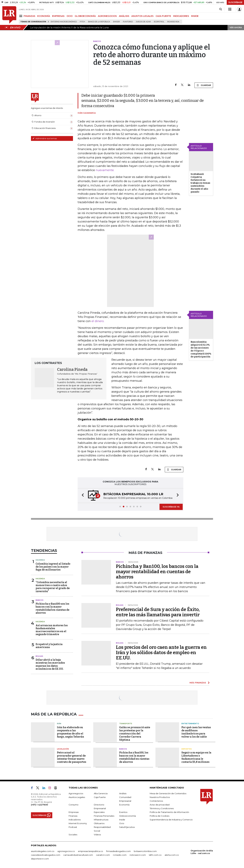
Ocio (122, 823)
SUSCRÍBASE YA (171, 507)
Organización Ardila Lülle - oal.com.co (202, 852)
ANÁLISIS (124, 16)
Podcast (73, 827)
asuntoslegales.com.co (43, 851)
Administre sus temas (45, 138)
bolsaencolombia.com (145, 851)
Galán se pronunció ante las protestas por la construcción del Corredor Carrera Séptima (135, 734)
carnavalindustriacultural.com (78, 855)
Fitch (82, 22)
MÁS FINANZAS (198, 683)
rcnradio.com (120, 855)
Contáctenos (156, 801)
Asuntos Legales (77, 797)
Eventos (123, 812)
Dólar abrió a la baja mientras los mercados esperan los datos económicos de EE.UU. (50, 664)
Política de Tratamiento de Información (169, 812)
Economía (124, 805)
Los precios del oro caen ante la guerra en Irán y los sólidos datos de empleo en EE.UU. (161, 653)
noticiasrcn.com (138, 855)
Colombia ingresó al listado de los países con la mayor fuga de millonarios (53, 567)
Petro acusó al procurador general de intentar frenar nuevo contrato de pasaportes (72, 757)
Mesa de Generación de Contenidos (168, 793)
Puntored (128, 22)
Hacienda (40, 560)
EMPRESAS (58, 16)
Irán (59, 724)
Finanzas (73, 816)
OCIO (70, 16)
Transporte (126, 724)
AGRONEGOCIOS (107, 16)
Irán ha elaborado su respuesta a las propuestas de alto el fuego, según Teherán (70, 732)
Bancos (40, 600)
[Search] (221, 9)
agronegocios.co (66, 851)
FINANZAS (29, 16)
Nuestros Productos (160, 797)
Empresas (74, 812)
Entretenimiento (190, 724)
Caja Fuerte (100, 797)
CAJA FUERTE (163, 16)
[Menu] (21, 16)
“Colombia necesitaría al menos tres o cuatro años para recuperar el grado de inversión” (53, 587)
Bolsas (39, 656)
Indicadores (75, 820)
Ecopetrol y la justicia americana (49, 646)
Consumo (74, 805)
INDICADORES (181, 16)
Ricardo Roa (173, 22)
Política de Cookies (160, 816)
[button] (82, 496)
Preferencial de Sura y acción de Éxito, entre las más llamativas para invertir (158, 612)
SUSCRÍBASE (235, 2)
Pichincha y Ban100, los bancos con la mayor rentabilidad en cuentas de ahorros (157, 572)
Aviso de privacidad (160, 805)
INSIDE (195, 16)
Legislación (63, 749)
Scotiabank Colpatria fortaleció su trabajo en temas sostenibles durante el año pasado (200, 183)
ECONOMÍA (44, 16)
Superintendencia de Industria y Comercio (171, 820)
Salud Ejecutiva (127, 827)
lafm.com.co (155, 855)
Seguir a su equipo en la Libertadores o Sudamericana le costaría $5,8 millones (196, 757)
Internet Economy (78, 823)
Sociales (73, 835)
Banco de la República (99, 22)
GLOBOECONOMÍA (85, 16)
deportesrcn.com (40, 859)
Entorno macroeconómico (64, 22)
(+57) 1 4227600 (39, 805)
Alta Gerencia (101, 793)
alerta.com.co (172, 855)
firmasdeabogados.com (118, 851)
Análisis (123, 793)
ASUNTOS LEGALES (142, 16)
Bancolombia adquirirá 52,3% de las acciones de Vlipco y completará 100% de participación (201, 349)
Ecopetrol (159, 22)
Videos (97, 835)
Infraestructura (101, 820)
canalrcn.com (103, 855)
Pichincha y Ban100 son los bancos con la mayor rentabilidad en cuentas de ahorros (53, 608)
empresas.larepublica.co (90, 851)
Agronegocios (76, 793)
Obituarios (99, 823)
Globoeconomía (128, 816)
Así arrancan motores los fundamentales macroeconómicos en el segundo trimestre (52, 630)
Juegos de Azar (143, 22)
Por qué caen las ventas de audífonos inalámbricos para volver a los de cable (196, 732)
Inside (122, 820)
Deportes (187, 749)
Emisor (116, 22)
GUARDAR (204, 85)
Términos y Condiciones (162, 808)
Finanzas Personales (104, 816)
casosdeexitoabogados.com (46, 855)
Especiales (99, 812)
